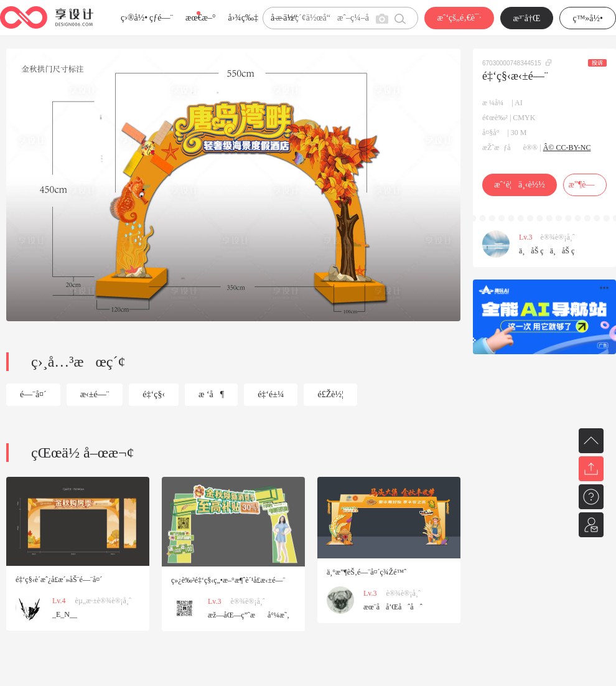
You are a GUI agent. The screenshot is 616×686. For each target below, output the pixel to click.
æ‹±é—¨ (95, 394)
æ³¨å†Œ (527, 18)
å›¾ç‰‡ (243, 18)
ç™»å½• (588, 18)
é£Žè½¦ (330, 394)
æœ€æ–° (200, 18)
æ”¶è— (585, 185)
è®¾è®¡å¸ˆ (558, 237)
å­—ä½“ (284, 18)
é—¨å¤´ (33, 394)
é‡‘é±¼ (271, 394)
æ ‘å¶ (211, 394)
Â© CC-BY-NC (567, 148)
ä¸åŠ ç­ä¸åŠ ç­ (550, 251)
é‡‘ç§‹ (154, 394)
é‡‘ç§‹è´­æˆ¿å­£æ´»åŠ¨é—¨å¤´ (59, 580)
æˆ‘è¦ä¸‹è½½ (519, 185)
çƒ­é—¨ (161, 18)
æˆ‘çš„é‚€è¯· (459, 18)
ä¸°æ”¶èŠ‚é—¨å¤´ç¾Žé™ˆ (366, 572)
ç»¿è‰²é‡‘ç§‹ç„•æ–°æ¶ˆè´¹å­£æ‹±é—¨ (228, 580)
